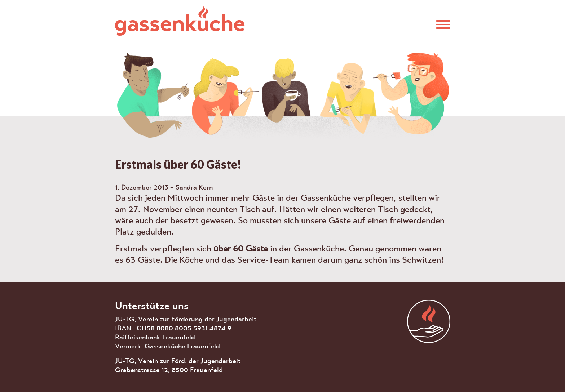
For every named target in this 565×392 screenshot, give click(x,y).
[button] (443, 24)
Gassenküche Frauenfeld (180, 21)
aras (429, 321)
